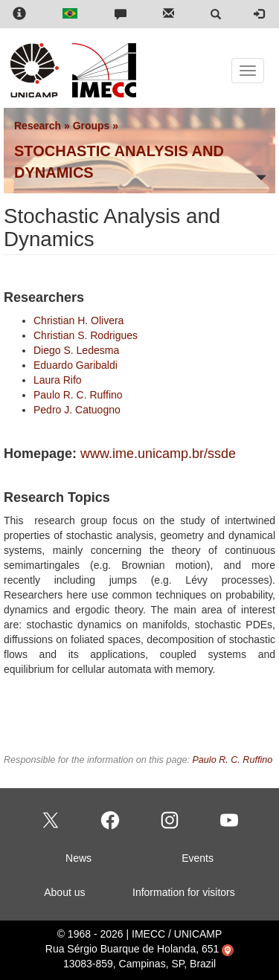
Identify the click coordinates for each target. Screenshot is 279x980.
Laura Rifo (58, 380)
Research (38, 126)
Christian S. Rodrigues (86, 335)
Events (198, 858)
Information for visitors (184, 892)
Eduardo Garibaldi (76, 365)
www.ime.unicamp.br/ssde (158, 454)
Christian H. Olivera (78, 320)
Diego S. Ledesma (76, 350)
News (78, 858)
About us (64, 892)
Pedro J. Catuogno (77, 410)
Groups (92, 126)
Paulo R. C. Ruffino (78, 395)
